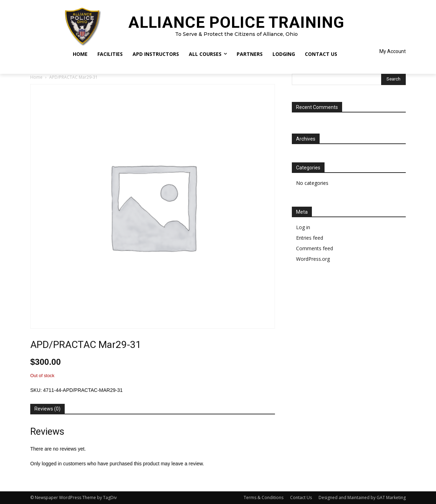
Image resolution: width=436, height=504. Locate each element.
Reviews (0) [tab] (47, 409)
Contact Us (301, 497)
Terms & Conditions (264, 497)
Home (36, 77)
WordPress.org (313, 259)
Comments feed (315, 248)
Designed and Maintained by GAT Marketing (362, 497)
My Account (393, 51)
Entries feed (310, 238)
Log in (303, 227)
